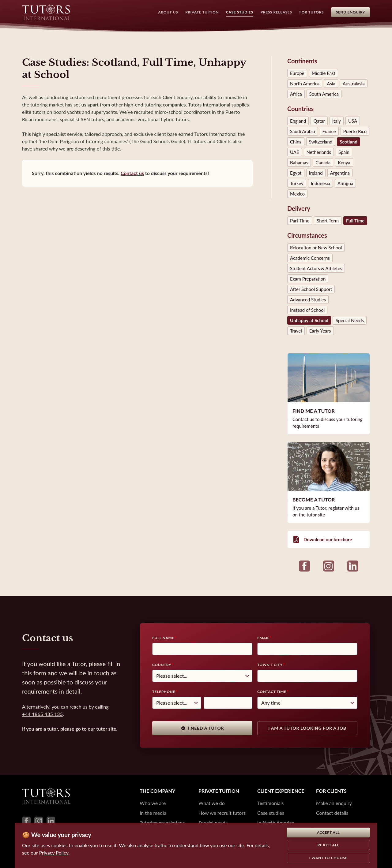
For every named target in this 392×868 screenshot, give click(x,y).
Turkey (297, 183)
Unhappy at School (309, 320)
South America (324, 94)
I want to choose (328, 858)
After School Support (311, 289)
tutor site (106, 729)
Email (263, 638)
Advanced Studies (308, 300)
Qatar (319, 121)
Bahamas (299, 162)
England (298, 121)
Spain (344, 152)
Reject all (328, 845)
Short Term (328, 221)
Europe (297, 73)
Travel (296, 331)
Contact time (272, 692)
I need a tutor (202, 728)
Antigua (345, 183)
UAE (295, 152)
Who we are (153, 803)
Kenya (344, 162)
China (296, 142)
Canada (323, 162)
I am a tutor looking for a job (307, 728)
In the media (153, 813)
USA (353, 121)
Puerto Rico (355, 131)
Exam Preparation (308, 279)
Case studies (271, 813)
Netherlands (319, 152)
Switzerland (321, 142)
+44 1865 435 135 (42, 714)
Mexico (297, 194)
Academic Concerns (310, 258)
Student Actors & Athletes (316, 268)
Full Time (355, 221)
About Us (168, 12)
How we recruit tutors (222, 813)
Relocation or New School (316, 248)
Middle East (324, 73)
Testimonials (270, 803)
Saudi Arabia (303, 131)
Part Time (300, 221)
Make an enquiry (334, 803)
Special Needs (350, 320)
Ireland (316, 173)
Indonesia (320, 183)
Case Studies (240, 12)
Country (162, 665)
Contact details (332, 813)
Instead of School (307, 310)
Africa (296, 94)
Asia (331, 84)
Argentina (340, 173)
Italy (337, 121)
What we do (212, 803)
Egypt (296, 173)
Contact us (132, 173)
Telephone (164, 692)
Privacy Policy (54, 853)
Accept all (328, 832)
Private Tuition (202, 12)
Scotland (349, 142)
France (329, 131)
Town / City (270, 665)
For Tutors (311, 12)
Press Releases (276, 12)
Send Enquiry (351, 12)
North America (305, 84)
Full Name (163, 638)
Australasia (354, 84)
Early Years (320, 331)
